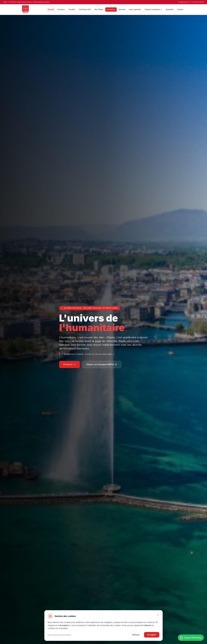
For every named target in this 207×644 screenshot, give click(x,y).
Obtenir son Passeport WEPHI (102, 364)
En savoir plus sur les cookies (59, 635)
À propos (61, 9)
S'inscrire (70, 364)
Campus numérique (153, 9)
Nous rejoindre (135, 9)
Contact (180, 9)
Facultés (72, 9)
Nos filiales (99, 9)
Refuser (136, 635)
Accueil (51, 9)
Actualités (170, 9)
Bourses (122, 9)
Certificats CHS (85, 9)
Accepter (152, 635)
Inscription (111, 9)
